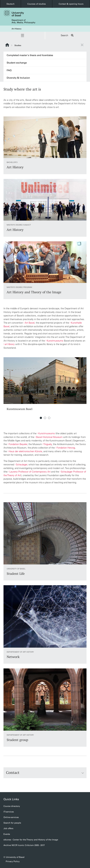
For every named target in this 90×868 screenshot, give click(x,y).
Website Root (7, 45)
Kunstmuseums (55, 341)
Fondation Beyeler (18, 444)
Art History (17, 29)
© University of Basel (14, 857)
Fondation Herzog (66, 448)
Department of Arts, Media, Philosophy (23, 21)
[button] (22, 35)
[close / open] (82, 45)
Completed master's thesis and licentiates (30, 55)
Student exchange (17, 63)
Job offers (8, 828)
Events (7, 834)
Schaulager (22, 464)
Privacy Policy (13, 861)
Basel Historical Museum (49, 437)
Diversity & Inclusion (18, 78)
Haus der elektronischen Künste (25, 451)
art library (10, 344)
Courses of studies (37, 4)
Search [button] (68, 35)
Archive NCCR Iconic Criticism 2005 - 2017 (24, 845)
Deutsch (10, 4)
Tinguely (48, 444)
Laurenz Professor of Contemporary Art (30, 472)
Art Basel (30, 323)
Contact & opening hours (71, 4)
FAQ (9, 70)
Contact (45, 773)
